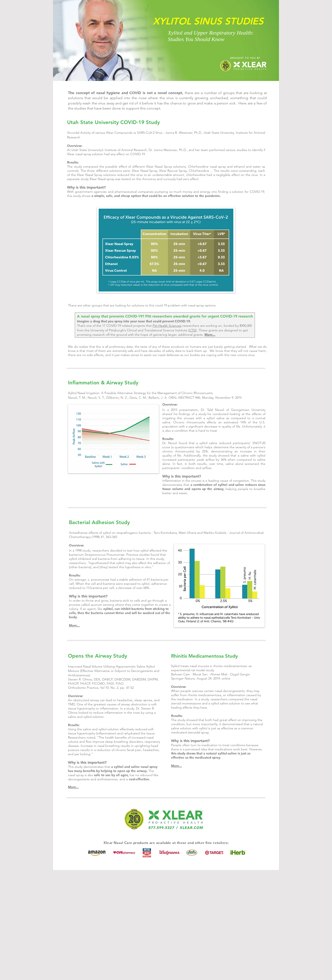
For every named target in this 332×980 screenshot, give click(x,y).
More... (210, 335)
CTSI (193, 330)
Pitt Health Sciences (167, 326)
